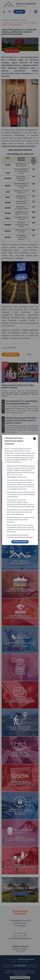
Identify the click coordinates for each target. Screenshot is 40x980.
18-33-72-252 (14, 475)
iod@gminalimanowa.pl (19, 489)
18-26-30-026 (27, 487)
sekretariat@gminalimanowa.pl (16, 477)
